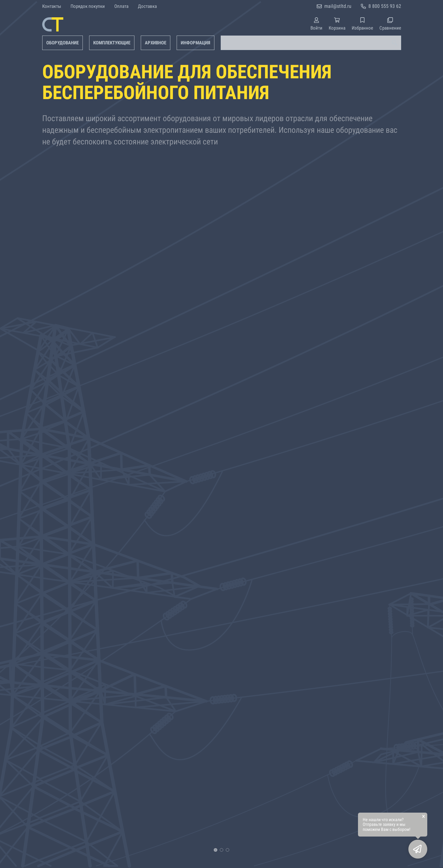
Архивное (156, 43)
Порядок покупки (88, 6)
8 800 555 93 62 (385, 6)
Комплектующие (112, 43)
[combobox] (311, 43)
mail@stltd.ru (338, 6)
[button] (216, 850)
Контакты (52, 6)
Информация (196, 43)
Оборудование (62, 43)
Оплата (121, 6)
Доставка (147, 6)
